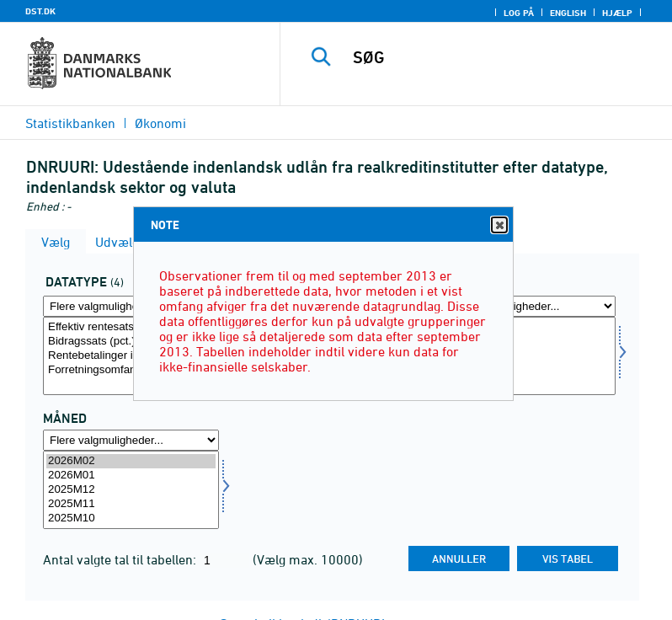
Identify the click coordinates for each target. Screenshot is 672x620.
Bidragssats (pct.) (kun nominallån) (131, 342)
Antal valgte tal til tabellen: (121, 559)
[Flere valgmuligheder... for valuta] (528, 306)
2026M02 (131, 461)
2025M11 (131, 504)
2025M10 (131, 518)
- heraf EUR (528, 356)
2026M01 (131, 476)
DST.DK (40, 11)
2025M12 (131, 490)
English (568, 13)
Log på (519, 13)
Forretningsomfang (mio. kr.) (131, 370)
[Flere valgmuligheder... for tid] (131, 440)
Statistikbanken (70, 123)
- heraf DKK (528, 342)
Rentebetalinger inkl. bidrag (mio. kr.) (131, 356)
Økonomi (160, 123)
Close (499, 225)
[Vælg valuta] (528, 356)
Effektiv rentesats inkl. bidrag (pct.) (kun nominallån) (131, 327)
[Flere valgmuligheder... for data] (131, 306)
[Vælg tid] (131, 490)
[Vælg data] (131, 356)
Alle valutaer (528, 327)
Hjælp (617, 13)
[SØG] (501, 57)
